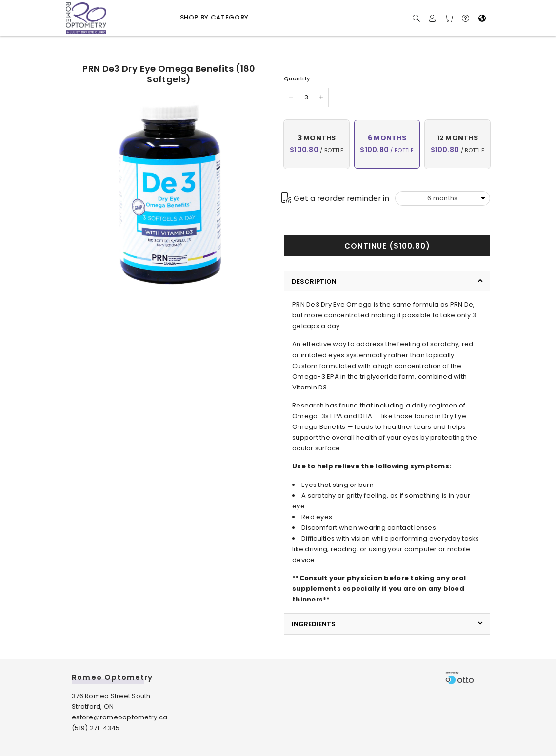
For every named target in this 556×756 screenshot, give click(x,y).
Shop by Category (214, 17)
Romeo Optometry (112, 677)
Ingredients (314, 624)
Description (314, 281)
